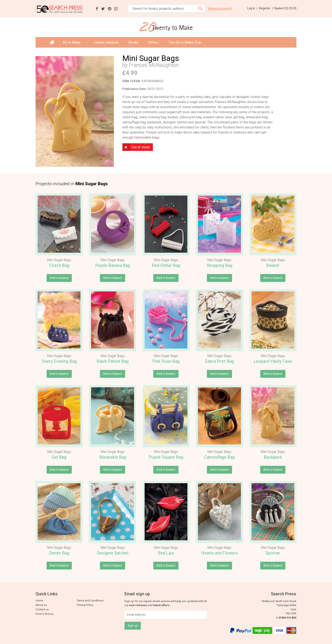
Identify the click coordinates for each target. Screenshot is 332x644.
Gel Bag (59, 457)
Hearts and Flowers (219, 553)
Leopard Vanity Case (273, 361)
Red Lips (166, 553)
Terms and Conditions (90, 601)
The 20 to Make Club (185, 42)
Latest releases (107, 42)
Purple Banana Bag (113, 265)
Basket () (285, 8)
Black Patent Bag (113, 361)
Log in (252, 8)
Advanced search (220, 9)
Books (133, 42)
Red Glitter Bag (166, 265)
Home (39, 601)
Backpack (273, 457)
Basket (273, 265)
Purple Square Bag (166, 457)
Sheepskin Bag (113, 457)
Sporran (273, 553)
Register (266, 8)
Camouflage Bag (219, 457)
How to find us (44, 614)
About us (41, 605)
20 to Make (74, 42)
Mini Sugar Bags (59, 260)
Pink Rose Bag (166, 361)
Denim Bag (59, 553)
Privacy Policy (85, 605)
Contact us (42, 609)
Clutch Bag (59, 265)
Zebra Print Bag (219, 361)
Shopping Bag (219, 265)
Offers (154, 42)
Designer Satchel (113, 553)
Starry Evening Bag (59, 361)
